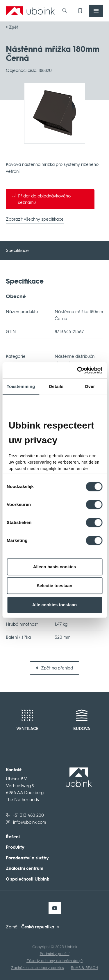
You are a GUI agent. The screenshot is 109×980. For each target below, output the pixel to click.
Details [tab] (56, 386)
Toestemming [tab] (21, 386)
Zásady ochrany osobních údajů (54, 961)
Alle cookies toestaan (54, 605)
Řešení (13, 837)
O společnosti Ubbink (27, 879)
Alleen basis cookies (55, 567)
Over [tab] (90, 386)
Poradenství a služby (27, 858)
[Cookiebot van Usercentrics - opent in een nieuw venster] (86, 370)
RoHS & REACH (85, 968)
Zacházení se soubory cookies (37, 968)
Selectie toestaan (54, 586)
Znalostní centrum (25, 869)
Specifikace (17, 251)
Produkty (15, 847)
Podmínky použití (55, 954)
